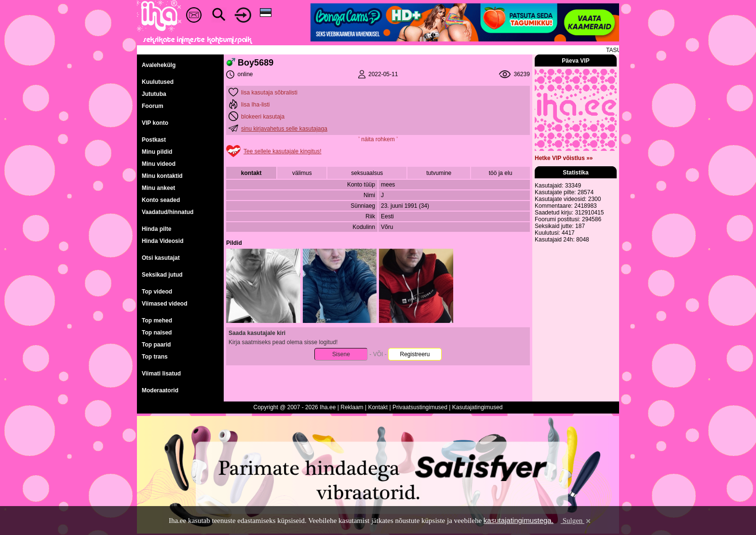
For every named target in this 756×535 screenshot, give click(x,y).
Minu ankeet (158, 188)
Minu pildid (157, 152)
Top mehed (157, 321)
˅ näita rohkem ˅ (378, 139)
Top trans (155, 357)
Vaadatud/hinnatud (168, 212)
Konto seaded (161, 200)
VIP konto (155, 123)
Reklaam (352, 407)
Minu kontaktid (162, 176)
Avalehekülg (159, 65)
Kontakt (378, 407)
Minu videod (159, 164)
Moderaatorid (160, 390)
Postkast (154, 140)
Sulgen (576, 521)
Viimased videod (164, 304)
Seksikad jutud (162, 275)
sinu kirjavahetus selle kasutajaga (284, 129)
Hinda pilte (156, 229)
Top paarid (156, 345)
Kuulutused (158, 82)
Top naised (157, 333)
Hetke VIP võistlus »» (564, 158)
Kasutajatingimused (478, 407)
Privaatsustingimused (420, 407)
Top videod (157, 292)
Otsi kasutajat (161, 258)
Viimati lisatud (161, 374)
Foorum (153, 106)
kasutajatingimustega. (519, 520)
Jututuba (154, 94)
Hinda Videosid (162, 241)
